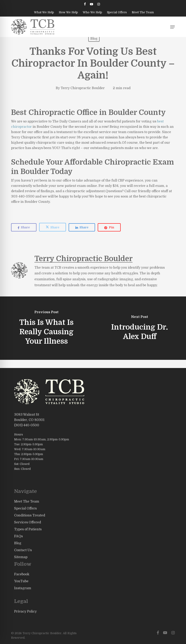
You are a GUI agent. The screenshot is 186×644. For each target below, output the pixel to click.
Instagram (23, 588)
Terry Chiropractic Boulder (83, 88)
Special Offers (25, 508)
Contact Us (23, 550)
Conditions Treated (30, 515)
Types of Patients (28, 529)
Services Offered (28, 522)
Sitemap (21, 557)
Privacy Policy (25, 611)
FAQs (18, 536)
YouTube (21, 581)
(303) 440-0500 (27, 425)
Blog (94, 39)
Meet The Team (27, 502)
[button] (172, 27)
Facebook (22, 574)
